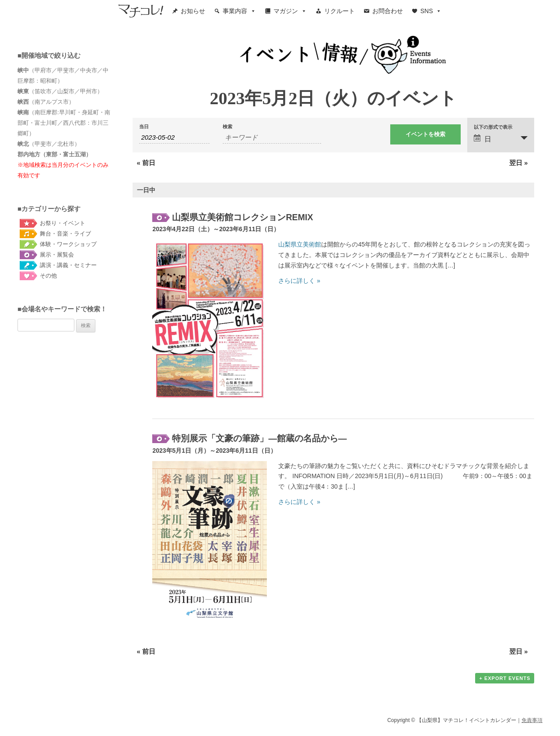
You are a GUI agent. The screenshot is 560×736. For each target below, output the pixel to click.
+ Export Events (505, 678)
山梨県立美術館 (300, 244)
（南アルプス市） (46, 102)
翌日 (519, 163)
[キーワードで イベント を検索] (272, 137)
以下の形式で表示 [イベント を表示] (493, 127)
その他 (48, 276)
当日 (144, 127)
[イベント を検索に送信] (425, 134)
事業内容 (239, 11)
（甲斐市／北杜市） (49, 144)
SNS (431, 11)
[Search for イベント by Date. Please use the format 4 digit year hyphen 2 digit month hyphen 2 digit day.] (174, 137)
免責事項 (532, 720)
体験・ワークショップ (68, 244)
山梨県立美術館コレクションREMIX (242, 217)
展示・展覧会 (57, 255)
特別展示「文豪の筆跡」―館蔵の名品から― (259, 438)
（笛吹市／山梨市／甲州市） (60, 91)
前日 (146, 163)
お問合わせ (388, 11)
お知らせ (193, 11)
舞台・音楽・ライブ (65, 234)
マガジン (290, 11)
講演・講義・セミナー (68, 265)
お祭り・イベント (63, 223)
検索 (227, 127)
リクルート (339, 11)
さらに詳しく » (299, 281)
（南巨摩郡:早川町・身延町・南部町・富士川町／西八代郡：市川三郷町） (64, 123)
